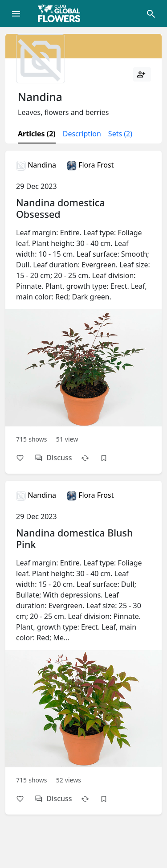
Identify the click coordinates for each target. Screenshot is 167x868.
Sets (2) (120, 134)
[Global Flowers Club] (62, 13)
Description (82, 134)
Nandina (36, 165)
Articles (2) (37, 134)
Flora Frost (90, 165)
